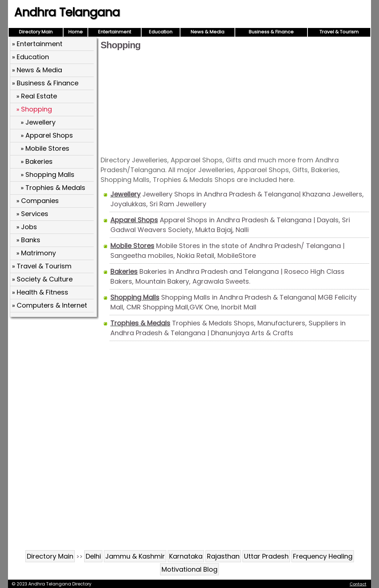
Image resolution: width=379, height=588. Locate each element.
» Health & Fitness (40, 292)
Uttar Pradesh (266, 556)
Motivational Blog (189, 569)
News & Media (207, 32)
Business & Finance (271, 32)
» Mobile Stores (45, 148)
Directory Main (36, 32)
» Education (30, 57)
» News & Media (37, 70)
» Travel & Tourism (42, 266)
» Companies (38, 201)
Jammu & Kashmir (135, 556)
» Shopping (34, 109)
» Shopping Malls (48, 175)
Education (161, 32)
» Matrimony (36, 253)
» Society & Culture (42, 279)
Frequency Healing (323, 556)
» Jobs (27, 227)
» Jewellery (38, 122)
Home (76, 32)
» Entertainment (37, 44)
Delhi (93, 556)
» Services (32, 214)
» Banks (28, 240)
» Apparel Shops (47, 135)
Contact (358, 584)
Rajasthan (223, 556)
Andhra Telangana (67, 12)
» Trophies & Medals (53, 188)
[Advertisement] (235, 102)
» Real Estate (37, 96)
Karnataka (186, 556)
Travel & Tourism (339, 32)
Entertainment (115, 32)
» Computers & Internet (50, 305)
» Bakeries (37, 161)
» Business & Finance (45, 83)
